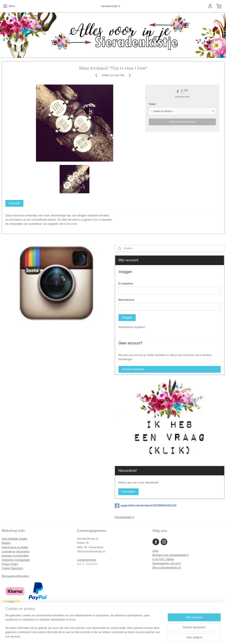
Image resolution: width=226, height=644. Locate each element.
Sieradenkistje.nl (124, 517)
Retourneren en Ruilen (15, 547)
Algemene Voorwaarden (16, 560)
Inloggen (127, 317)
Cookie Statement (12, 568)
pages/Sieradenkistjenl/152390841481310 (146, 506)
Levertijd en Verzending (16, 552)
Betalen (6, 543)
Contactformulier (87, 560)
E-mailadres (126, 284)
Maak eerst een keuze (182, 122)
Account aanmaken (133, 369)
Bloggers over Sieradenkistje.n (170, 555)
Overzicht (14, 203)
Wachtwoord (126, 300)
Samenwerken (161, 563)
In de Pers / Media (163, 559)
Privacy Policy (10, 564)
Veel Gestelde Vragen (15, 539)
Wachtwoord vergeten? (132, 327)
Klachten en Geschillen (15, 556)
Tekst (152, 104)
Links (155, 551)
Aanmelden (128, 492)
